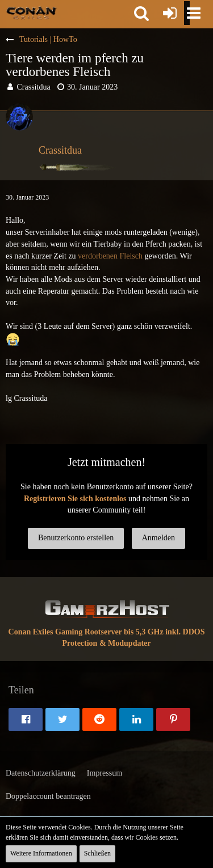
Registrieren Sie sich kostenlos (75, 499)
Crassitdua (34, 87)
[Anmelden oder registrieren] (170, 13)
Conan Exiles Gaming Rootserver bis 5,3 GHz (86, 632)
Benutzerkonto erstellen (76, 538)
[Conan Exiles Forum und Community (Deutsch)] (32, 12)
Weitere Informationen (41, 853)
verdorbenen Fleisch (110, 256)
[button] (141, 13)
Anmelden (158, 538)
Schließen (97, 853)
